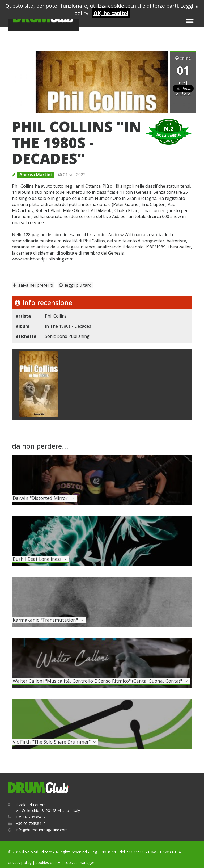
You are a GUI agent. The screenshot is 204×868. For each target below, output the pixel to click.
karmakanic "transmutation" (49, 620)
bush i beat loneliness (41, 559)
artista (23, 316)
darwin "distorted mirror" (44, 498)
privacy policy (20, 863)
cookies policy (48, 863)
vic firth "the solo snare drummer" (55, 742)
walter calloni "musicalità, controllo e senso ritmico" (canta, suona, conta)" (101, 681)
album (23, 326)
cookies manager (79, 863)
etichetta (26, 336)
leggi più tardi (76, 285)
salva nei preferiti (33, 285)
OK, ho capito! (111, 13)
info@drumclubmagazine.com (42, 830)
